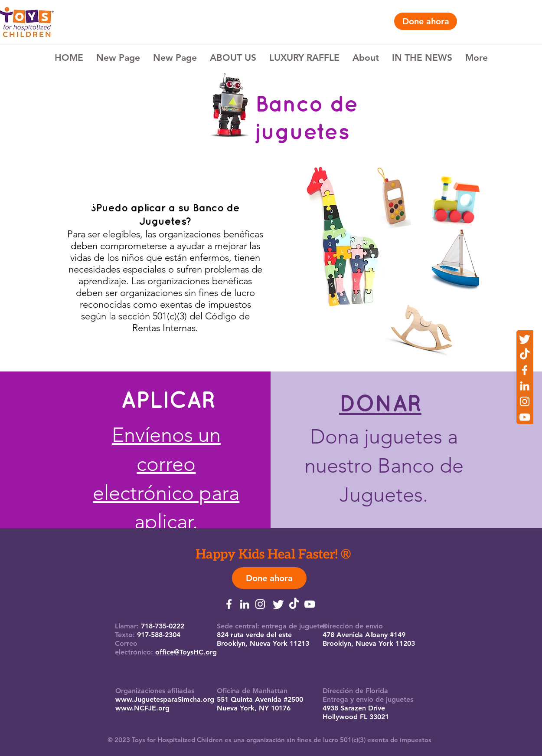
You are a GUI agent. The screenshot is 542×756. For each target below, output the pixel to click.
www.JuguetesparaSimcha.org (165, 699)
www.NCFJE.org (142, 708)
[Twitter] (525, 339)
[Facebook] (525, 370)
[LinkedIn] (525, 386)
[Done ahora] (426, 21)
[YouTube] (525, 417)
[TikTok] (525, 355)
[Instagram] (525, 401)
